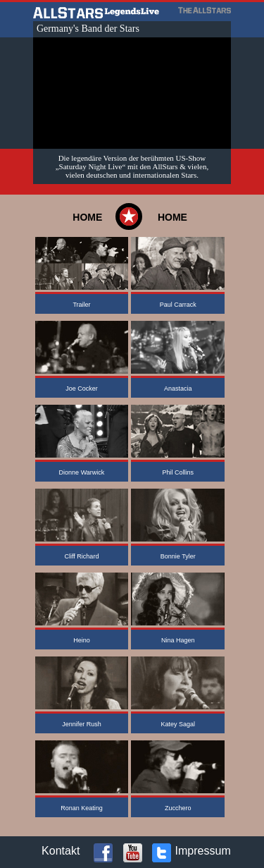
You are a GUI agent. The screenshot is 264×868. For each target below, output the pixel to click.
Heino (82, 640)
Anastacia (178, 389)
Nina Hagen (178, 640)
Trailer (81, 305)
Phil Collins (178, 472)
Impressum (203, 851)
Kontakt (61, 851)
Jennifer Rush (82, 724)
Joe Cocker (82, 389)
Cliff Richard (82, 556)
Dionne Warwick (82, 472)
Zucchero (178, 808)
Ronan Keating (82, 808)
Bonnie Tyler (178, 556)
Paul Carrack (178, 305)
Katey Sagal (178, 724)
